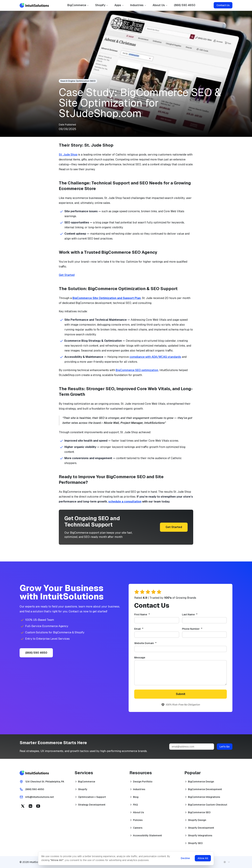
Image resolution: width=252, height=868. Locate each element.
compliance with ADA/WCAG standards (155, 357)
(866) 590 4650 (185, 5)
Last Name (195, 614)
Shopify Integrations (200, 835)
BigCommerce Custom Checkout (208, 805)
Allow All (202, 858)
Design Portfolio (143, 782)
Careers (138, 828)
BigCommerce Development (205, 789)
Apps (119, 5)
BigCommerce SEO (199, 812)
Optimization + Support (92, 797)
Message (140, 658)
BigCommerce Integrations (204, 797)
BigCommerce (78, 5)
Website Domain (151, 643)
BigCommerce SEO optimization (137, 370)
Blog (136, 797)
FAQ (135, 805)
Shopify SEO (195, 843)
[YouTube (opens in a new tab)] (38, 806)
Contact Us (223, 5)
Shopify (102, 5)
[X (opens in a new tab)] (23, 806)
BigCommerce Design (201, 782)
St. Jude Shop (68, 155)
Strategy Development (92, 805)
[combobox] (227, 862)
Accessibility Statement (147, 835)
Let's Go (225, 747)
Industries (138, 5)
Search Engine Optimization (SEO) (78, 81)
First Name (148, 614)
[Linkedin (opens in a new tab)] (30, 806)
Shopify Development (201, 828)
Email (145, 629)
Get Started (67, 275)
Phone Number (198, 629)
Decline (185, 858)
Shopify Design (197, 820)
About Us (160, 5)
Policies (138, 820)
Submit (181, 694)
